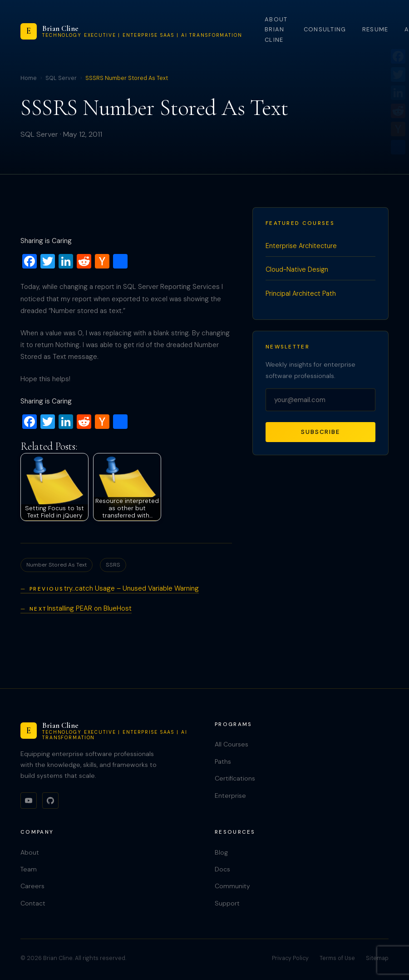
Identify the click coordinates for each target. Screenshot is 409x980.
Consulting (325, 29)
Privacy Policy (290, 958)
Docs (222, 869)
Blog (221, 852)
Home (29, 78)
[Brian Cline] (131, 31)
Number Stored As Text (57, 565)
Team (29, 869)
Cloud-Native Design (297, 269)
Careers (32, 886)
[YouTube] (29, 801)
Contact (33, 903)
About (30, 852)
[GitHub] (50, 801)
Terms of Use (337, 958)
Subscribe (320, 432)
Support (227, 903)
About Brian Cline (276, 30)
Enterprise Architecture (301, 246)
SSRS (113, 565)
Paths (223, 761)
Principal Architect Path (301, 294)
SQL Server (61, 78)
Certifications (235, 778)
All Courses (232, 744)
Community (232, 886)
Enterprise (230, 796)
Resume (375, 29)
